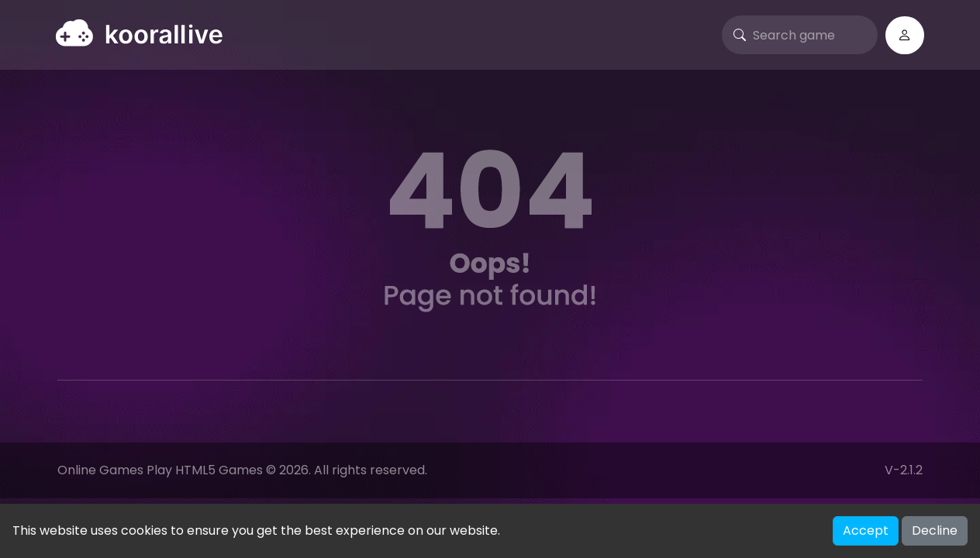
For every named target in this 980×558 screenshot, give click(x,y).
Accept (866, 530)
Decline (935, 530)
